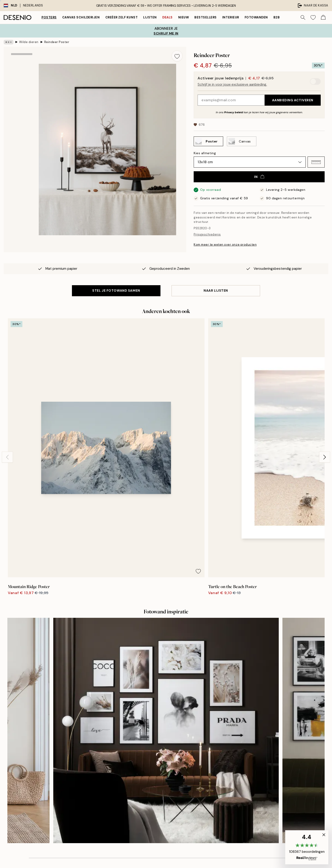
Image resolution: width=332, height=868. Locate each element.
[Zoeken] (303, 17)
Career (158, 761)
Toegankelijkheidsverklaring (174, 777)
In (259, 177)
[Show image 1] (22, 68)
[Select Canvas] (242, 141)
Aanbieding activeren (293, 100)
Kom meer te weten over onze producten (225, 245)
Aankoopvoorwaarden (249, 761)
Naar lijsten (216, 290)
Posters (49, 17)
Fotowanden (256, 17)
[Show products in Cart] (323, 17)
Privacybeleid (243, 769)
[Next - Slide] (325, 378)
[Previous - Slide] (7, 378)
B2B (277, 17)
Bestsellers (206, 17)
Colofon (158, 753)
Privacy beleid (234, 112)
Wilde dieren (29, 42)
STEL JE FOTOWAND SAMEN (116, 290)
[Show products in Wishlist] (313, 17)
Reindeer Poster (57, 42)
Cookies (239, 777)
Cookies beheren (245, 785)
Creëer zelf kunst (122, 17)
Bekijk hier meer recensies (166, 654)
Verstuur (83, 789)
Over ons (159, 738)
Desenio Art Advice (247, 738)
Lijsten (150, 17)
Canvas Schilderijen (81, 17)
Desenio (179, 856)
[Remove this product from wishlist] (177, 56)
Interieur (231, 17)
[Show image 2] (22, 100)
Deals (167, 17)
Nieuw (184, 17)
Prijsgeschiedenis (207, 234)
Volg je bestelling (245, 753)
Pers (156, 745)
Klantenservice (244, 745)
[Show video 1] (22, 130)
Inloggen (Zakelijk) (166, 798)
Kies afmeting (205, 153)
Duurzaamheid (163, 769)
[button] (316, 162)
